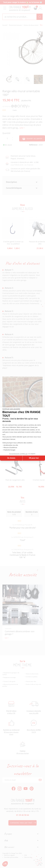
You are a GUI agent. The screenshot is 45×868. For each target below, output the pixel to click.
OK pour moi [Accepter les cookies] (34, 458)
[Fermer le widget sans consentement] (11, 409)
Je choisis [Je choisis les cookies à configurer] (11, 458)
